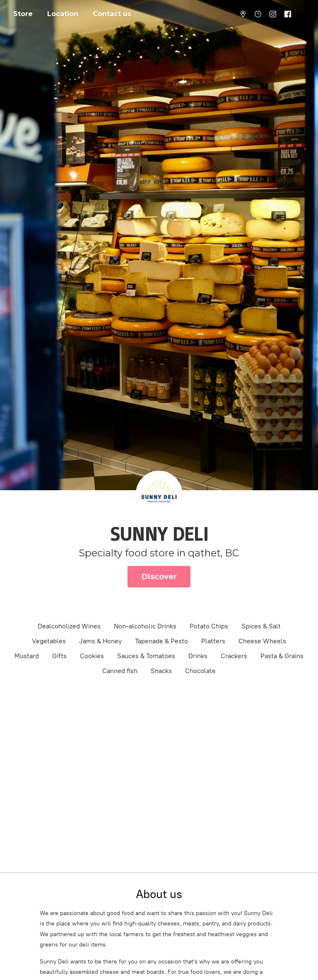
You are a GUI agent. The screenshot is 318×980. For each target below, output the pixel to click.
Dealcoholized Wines (69, 626)
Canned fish (120, 671)
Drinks (198, 656)
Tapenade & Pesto (161, 641)
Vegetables (49, 641)
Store (23, 14)
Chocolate (200, 671)
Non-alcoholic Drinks (145, 626)
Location (63, 14)
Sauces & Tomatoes (146, 656)
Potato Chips (209, 626)
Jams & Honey (100, 641)
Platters (213, 641)
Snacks (161, 671)
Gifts (59, 656)
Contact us (112, 14)
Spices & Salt (261, 626)
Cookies (92, 656)
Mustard (27, 656)
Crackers (234, 656)
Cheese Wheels (262, 641)
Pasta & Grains (282, 656)
